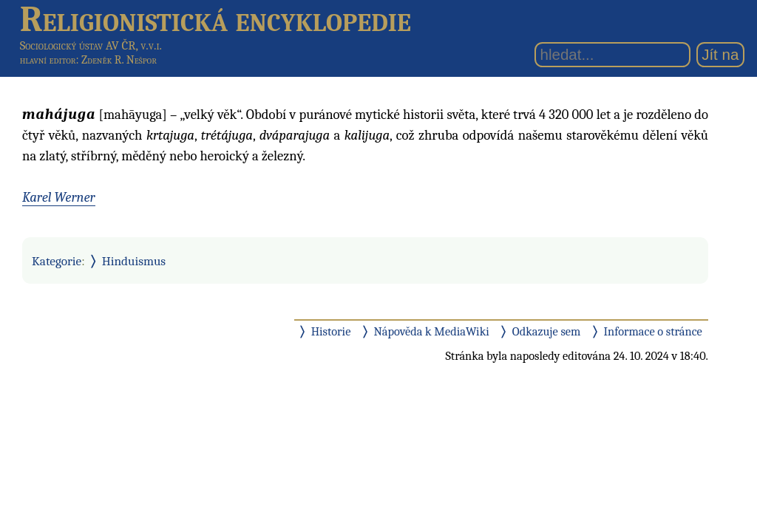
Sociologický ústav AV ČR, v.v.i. (91, 45)
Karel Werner (59, 197)
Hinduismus (134, 261)
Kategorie (57, 261)
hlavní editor (48, 60)
